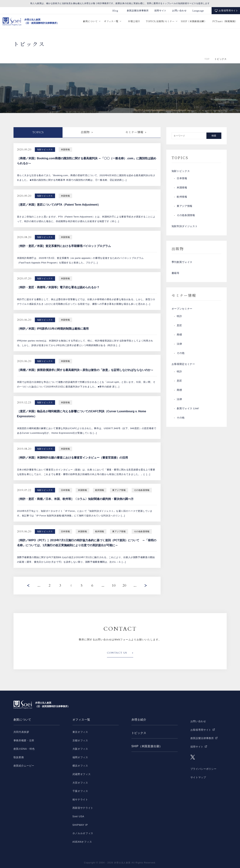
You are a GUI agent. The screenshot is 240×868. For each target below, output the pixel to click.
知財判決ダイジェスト (185, 227)
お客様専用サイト (228, 11)
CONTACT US (117, 653)
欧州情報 (182, 197)
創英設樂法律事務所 (138, 11)
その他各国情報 (186, 216)
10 (114, 585)
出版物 (85, 133)
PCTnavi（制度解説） (225, 21)
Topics (38, 133)
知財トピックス (181, 171)
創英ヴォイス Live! (188, 409)
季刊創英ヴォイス (182, 262)
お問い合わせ (179, 11)
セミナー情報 (134, 133)
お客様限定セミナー (183, 365)
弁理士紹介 (134, 21)
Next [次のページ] (146, 586)
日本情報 (182, 179)
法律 (179, 344)
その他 (181, 354)
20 (124, 585)
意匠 (179, 326)
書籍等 (176, 273)
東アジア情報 (185, 206)
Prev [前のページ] (28, 586)
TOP (207, 59)
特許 (179, 317)
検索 (214, 136)
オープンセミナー (182, 309)
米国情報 (182, 188)
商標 (179, 335)
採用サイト (160, 11)
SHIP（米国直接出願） (194, 21)
